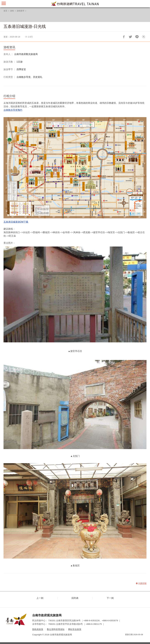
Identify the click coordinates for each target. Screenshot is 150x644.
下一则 (110, 598)
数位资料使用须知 (56, 629)
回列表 (75, 598)
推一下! (130, 37)
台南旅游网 (75, 4)
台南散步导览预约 (13, 110)
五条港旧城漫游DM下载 (16, 222)
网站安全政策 (75, 629)
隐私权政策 (38, 629)
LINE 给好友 (137, 37)
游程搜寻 (21, 11)
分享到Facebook (124, 37)
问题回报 (144, 37)
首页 (5, 11)
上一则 (40, 598)
